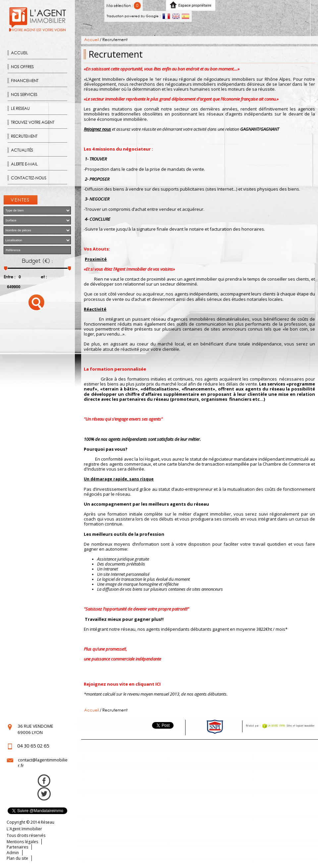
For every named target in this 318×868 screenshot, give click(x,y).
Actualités (22, 150)
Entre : (9, 277)
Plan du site (17, 858)
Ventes (20, 200)
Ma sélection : (124, 5)
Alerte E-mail (24, 164)
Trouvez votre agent (33, 122)
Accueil (20, 53)
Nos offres (22, 67)
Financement (25, 81)
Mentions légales (22, 842)
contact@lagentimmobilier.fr (43, 763)
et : (44, 277)
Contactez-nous (29, 178)
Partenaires (17, 847)
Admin (13, 853)
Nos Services (24, 94)
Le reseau (20, 108)
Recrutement (24, 136)
